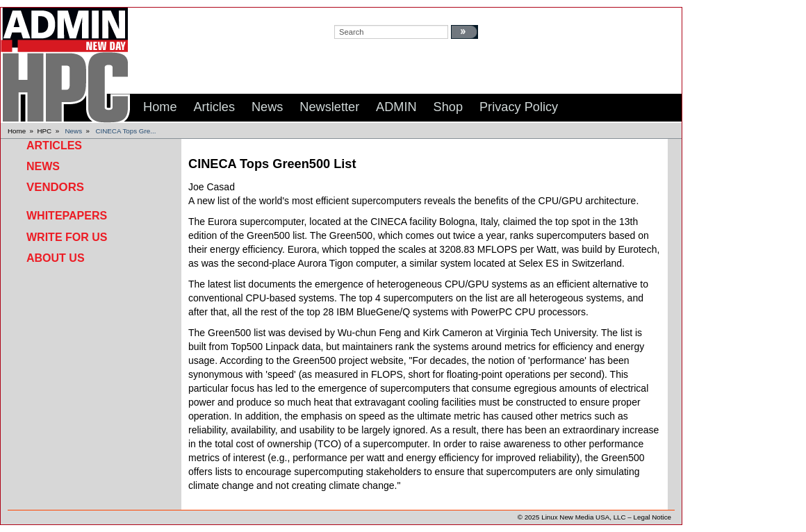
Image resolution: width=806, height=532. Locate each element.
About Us (56, 258)
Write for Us (67, 237)
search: (348, 15)
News (74, 131)
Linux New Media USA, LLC (583, 517)
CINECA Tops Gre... (125, 131)
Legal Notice (652, 517)
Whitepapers (67, 216)
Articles (54, 146)
